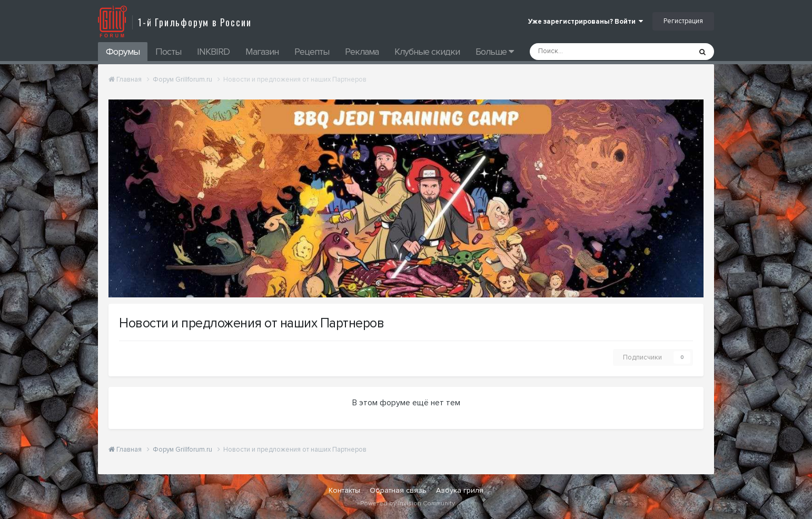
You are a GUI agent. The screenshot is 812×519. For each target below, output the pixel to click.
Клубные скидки (427, 52)
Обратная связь (398, 490)
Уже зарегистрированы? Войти (586, 22)
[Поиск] (582, 52)
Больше (494, 52)
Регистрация (683, 21)
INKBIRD (213, 52)
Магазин (262, 52)
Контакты (344, 490)
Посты (168, 52)
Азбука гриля (460, 490)
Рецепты (312, 52)
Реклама (362, 52)
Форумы (123, 52)
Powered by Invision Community (408, 503)
